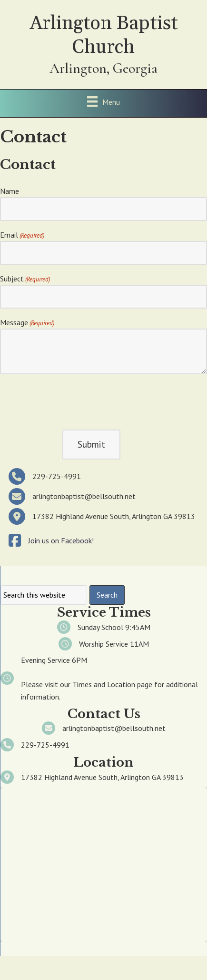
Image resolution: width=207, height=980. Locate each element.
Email (22, 235)
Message (27, 323)
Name (10, 191)
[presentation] (72, 400)
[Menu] (103, 102)
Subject (25, 279)
